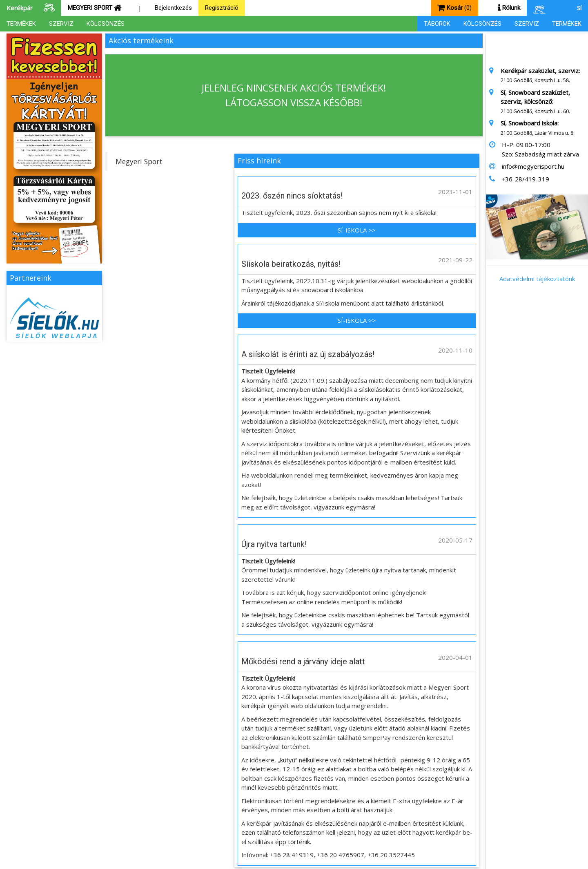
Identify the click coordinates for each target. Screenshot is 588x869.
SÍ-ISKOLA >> (357, 230)
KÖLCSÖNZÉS (106, 24)
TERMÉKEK (21, 24)
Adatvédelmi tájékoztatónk (537, 279)
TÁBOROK (437, 24)
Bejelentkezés (173, 8)
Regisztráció (222, 8)
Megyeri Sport (139, 161)
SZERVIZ (61, 24)
